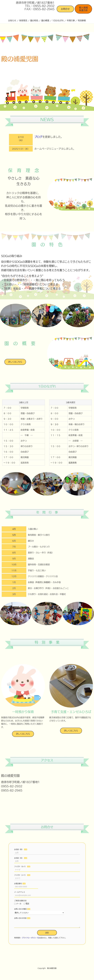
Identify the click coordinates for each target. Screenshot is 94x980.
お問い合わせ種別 (20, 909)
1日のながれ (58, 20)
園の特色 (34, 20)
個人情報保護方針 (83, 9)
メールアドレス (20, 892)
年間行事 (71, 20)
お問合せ (65, 9)
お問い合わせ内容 (20, 918)
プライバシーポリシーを (30, 939)
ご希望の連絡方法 (20, 901)
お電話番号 (18, 884)
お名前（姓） (19, 849)
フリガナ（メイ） (20, 875)
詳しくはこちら (15, 362)
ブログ (38, 137)
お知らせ (12, 20)
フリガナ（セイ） (20, 866)
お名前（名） (19, 858)
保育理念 (23, 20)
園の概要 (45, 20)
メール (18, 904)
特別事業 (82, 20)
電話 (26, 904)
